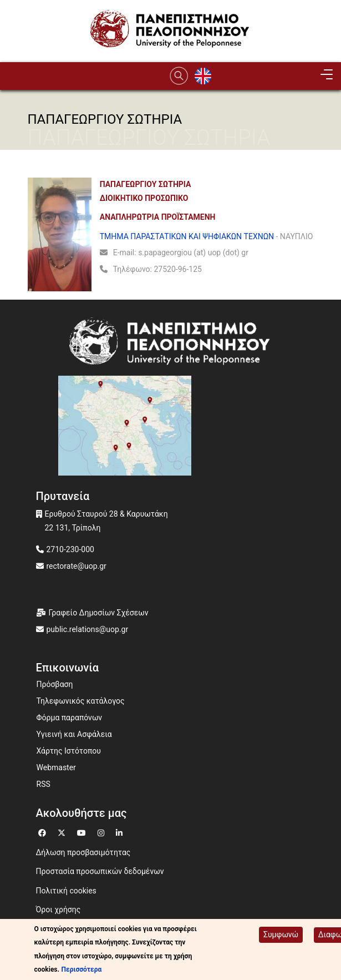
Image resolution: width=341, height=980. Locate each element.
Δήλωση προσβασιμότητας (83, 852)
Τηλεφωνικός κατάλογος (81, 701)
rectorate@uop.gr (77, 566)
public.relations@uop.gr (88, 629)
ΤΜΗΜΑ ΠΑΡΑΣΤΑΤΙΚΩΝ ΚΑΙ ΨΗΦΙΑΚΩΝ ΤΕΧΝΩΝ (187, 236)
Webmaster (56, 767)
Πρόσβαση (55, 684)
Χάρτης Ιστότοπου (69, 751)
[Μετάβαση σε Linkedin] (121, 832)
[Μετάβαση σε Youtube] (83, 832)
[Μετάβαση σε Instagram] (102, 832)
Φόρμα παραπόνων (70, 718)
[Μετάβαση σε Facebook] (44, 832)
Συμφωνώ (281, 934)
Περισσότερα (82, 969)
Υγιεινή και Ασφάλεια (74, 734)
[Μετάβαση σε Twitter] (63, 832)
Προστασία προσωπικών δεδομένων (100, 871)
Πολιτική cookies (66, 891)
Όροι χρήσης (58, 910)
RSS (44, 784)
